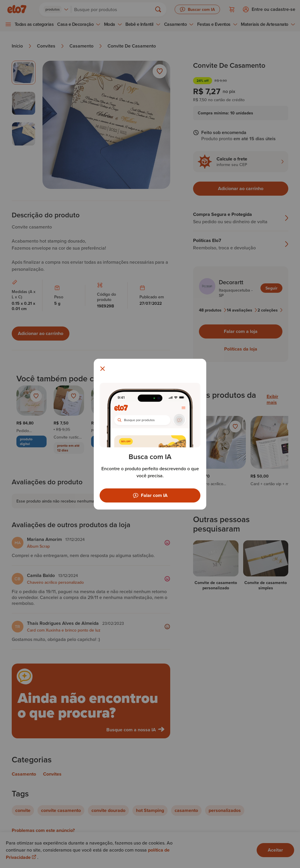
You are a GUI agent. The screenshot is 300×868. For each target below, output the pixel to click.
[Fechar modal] (103, 369)
